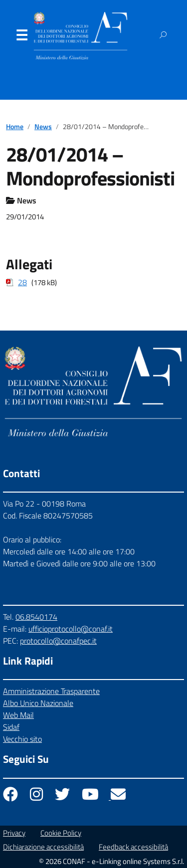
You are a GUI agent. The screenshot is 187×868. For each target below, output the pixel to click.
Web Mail (18, 715)
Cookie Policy (61, 833)
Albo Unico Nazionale (38, 703)
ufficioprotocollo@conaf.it (71, 629)
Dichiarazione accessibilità (43, 847)
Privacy (14, 833)
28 (22, 282)
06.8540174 (36, 617)
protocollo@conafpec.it (58, 641)
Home (15, 127)
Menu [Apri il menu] (21, 37)
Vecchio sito (22, 739)
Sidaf (11, 727)
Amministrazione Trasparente (51, 691)
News (43, 127)
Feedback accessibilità (133, 847)
